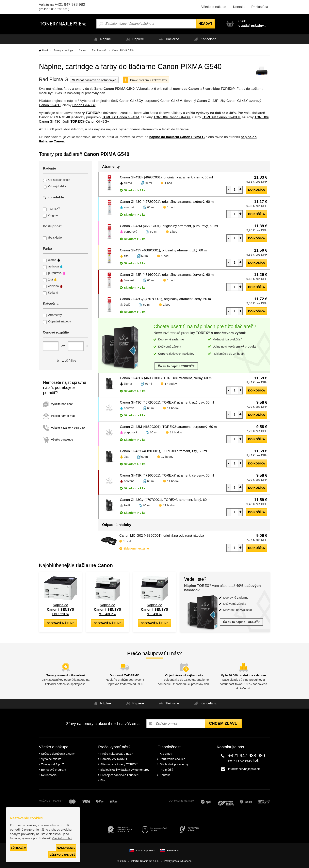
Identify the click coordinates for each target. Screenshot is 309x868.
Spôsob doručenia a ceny (58, 754)
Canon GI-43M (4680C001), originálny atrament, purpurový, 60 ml (169, 226)
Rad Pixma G (99, 50)
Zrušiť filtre (66, 361)
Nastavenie (66, 848)
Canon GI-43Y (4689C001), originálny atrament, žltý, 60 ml (164, 250)
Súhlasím (19, 848)
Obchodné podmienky (174, 764)
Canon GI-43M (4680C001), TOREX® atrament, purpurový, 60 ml (169, 427)
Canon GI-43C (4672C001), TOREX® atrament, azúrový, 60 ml (167, 402)
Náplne (102, 39)
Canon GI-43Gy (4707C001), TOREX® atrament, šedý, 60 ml (166, 500)
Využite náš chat (58, 404)
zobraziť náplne (60, 623)
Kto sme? (166, 754)
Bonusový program (54, 770)
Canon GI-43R (208, 101)
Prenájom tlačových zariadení (120, 775)
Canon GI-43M (171, 101)
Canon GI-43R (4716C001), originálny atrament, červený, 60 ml (167, 275)
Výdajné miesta (51, 759)
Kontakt (239, 7)
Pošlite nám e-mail (59, 416)
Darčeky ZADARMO (114, 759)
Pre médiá (166, 770)
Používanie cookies (172, 759)
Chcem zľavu (223, 723)
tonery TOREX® (87, 113)
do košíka (257, 190)
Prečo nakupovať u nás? (116, 754)
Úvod (45, 50)
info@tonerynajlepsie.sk (244, 769)
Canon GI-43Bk (84, 105)
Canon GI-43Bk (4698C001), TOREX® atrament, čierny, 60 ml (166, 378)
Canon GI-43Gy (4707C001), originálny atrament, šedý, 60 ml (166, 299)
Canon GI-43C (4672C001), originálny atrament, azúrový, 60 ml (167, 202)
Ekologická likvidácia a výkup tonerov (125, 770)
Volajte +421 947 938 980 (64, 428)
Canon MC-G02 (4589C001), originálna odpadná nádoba (162, 536)
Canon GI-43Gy (131, 101)
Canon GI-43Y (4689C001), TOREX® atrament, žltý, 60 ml (163, 451)
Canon (82, 50)
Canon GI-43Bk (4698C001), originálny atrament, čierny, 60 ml (166, 177)
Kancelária (205, 39)
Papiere (134, 39)
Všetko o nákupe (214, 7)
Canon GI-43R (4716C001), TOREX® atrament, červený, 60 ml (167, 475)
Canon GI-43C (50, 105)
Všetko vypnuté (62, 855)
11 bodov (173, 408)
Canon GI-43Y (237, 101)
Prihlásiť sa (260, 7)
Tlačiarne (168, 39)
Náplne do (61, 610)
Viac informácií (62, 838)
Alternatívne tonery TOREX (119, 764)
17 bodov (171, 384)
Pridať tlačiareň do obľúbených (94, 80)
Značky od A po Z (53, 764)
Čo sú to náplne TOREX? (176, 366)
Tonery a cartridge (63, 50)
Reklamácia (49, 775)
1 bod (168, 183)
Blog (103, 780)
